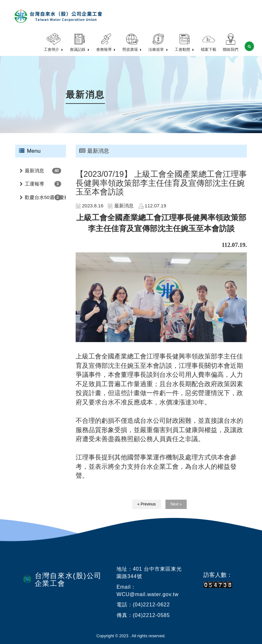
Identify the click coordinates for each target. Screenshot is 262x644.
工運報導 (34, 184)
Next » (176, 504)
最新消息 (34, 171)
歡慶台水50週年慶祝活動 (45, 197)
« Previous (147, 504)
